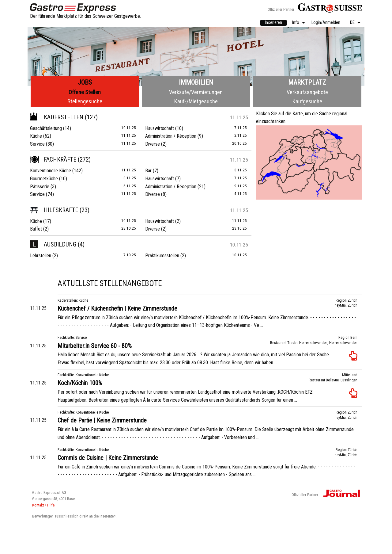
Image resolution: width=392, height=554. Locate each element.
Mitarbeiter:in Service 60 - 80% (95, 346)
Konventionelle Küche (51, 171)
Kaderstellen (57, 117)
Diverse (153, 144)
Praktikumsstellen (162, 256)
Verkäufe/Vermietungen (196, 92)
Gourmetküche (44, 179)
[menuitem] (273, 23)
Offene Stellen (85, 92)
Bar (148, 171)
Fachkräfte (53, 159)
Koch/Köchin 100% (80, 383)
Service (37, 144)
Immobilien (196, 82)
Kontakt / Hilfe (43, 505)
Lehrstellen (41, 256)
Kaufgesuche (307, 101)
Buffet (36, 229)
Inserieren (273, 23)
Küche (36, 136)
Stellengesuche (85, 101)
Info (296, 23)
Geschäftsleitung (46, 128)
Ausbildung (53, 244)
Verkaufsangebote (307, 92)
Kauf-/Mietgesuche (196, 101)
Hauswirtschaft (160, 128)
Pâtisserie (40, 187)
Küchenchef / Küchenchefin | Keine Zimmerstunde (117, 308)
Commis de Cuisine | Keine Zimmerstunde (108, 458)
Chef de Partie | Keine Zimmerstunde (102, 420)
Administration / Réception (171, 136)
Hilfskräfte (54, 210)
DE (352, 23)
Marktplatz (307, 82)
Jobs (85, 82)
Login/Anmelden (326, 23)
